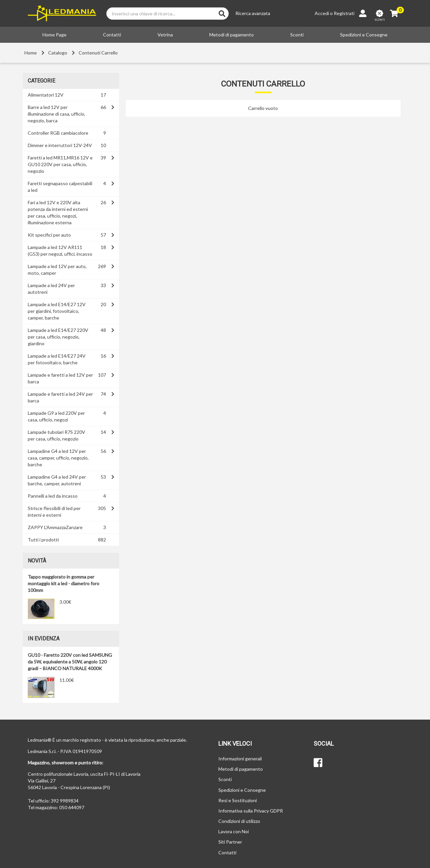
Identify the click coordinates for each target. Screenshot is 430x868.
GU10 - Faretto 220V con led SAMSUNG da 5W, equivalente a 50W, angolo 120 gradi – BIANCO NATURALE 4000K (70, 662)
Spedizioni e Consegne (364, 35)
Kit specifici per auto (49, 235)
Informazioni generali (240, 759)
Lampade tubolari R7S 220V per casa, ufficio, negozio (57, 435)
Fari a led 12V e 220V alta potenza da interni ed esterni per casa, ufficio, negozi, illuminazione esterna (58, 212)
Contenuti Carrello (98, 53)
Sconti (297, 35)
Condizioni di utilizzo (239, 821)
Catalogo (58, 53)
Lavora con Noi (234, 831)
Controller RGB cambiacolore (58, 133)
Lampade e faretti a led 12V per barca (60, 378)
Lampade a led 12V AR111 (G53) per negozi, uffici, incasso (60, 251)
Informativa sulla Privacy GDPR (251, 811)
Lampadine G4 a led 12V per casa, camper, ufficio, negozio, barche (58, 458)
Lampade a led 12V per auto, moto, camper (57, 270)
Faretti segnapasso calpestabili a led (60, 187)
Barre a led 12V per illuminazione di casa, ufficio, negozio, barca (57, 114)
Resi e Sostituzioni (238, 800)
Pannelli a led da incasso (53, 496)
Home (31, 53)
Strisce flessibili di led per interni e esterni (54, 512)
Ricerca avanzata (253, 13)
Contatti (112, 35)
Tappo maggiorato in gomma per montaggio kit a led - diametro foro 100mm (64, 583)
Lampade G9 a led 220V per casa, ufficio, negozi (56, 416)
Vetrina (165, 35)
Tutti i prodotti (43, 540)
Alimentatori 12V (46, 95)
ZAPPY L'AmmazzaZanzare (55, 527)
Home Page (55, 35)
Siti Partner (230, 842)
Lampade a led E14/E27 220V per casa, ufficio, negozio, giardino (58, 337)
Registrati (344, 13)
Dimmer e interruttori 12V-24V (60, 145)
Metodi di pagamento (232, 35)
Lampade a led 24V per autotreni (51, 289)
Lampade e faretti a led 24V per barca (60, 397)
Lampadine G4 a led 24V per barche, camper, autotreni (57, 480)
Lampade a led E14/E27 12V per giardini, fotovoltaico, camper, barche (57, 311)
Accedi (322, 13)
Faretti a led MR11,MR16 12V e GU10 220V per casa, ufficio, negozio (60, 164)
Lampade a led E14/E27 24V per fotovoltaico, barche (57, 359)
